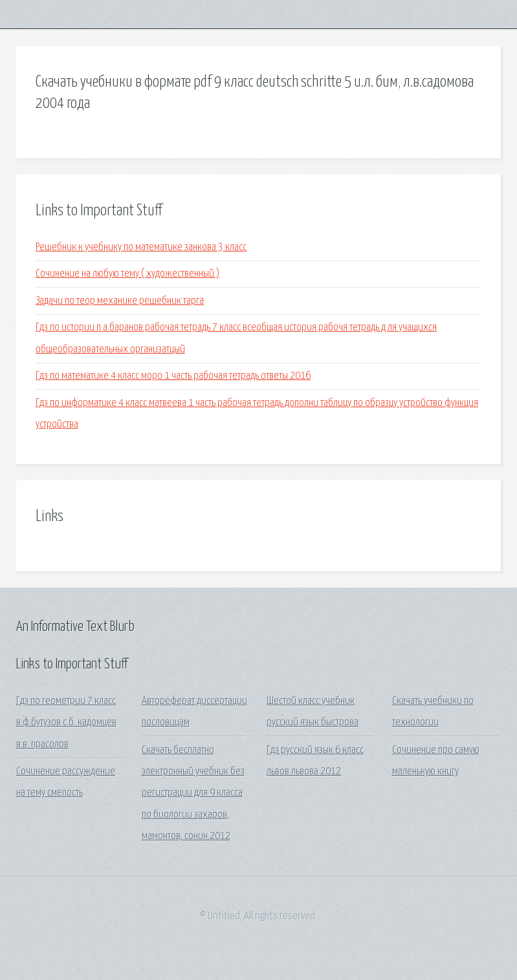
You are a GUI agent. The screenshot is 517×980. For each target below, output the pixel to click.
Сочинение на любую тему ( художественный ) (127, 274)
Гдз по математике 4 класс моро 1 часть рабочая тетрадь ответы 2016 (173, 376)
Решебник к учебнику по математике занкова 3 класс (141, 247)
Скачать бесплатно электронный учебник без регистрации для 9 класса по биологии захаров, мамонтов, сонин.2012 (193, 793)
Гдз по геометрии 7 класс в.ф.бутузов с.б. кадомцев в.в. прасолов (66, 723)
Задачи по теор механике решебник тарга (120, 301)
